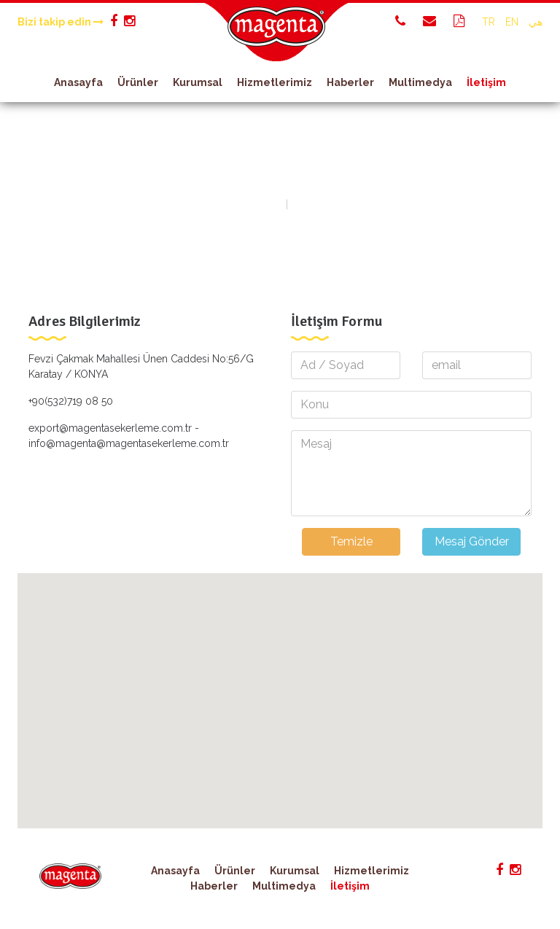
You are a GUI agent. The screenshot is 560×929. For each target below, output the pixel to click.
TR (489, 22)
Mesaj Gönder (472, 541)
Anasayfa (78, 82)
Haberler (350, 82)
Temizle (351, 541)
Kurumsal (198, 82)
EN (512, 22)
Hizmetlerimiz (275, 82)
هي (536, 22)
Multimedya (420, 82)
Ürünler (138, 82)
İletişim (486, 82)
